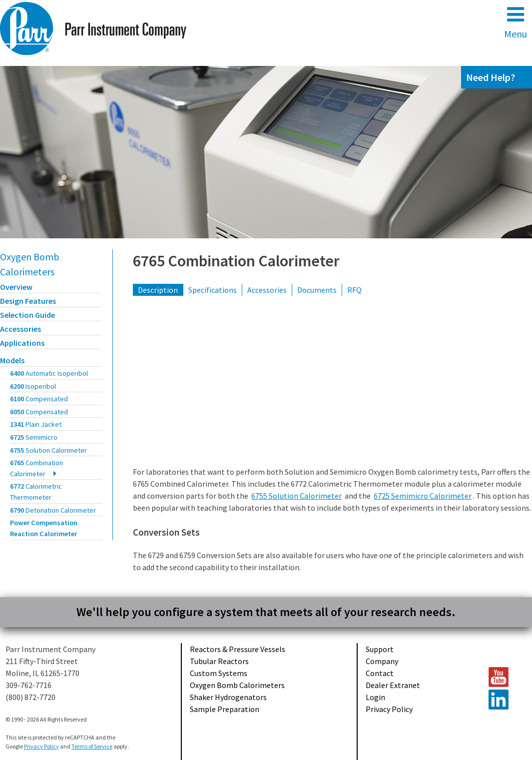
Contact (380, 673)
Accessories (20, 329)
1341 (36, 424)
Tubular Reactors (219, 661)
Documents (317, 290)
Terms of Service (92, 746)
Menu (516, 22)
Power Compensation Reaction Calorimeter (44, 528)
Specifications (213, 290)
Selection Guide (27, 315)
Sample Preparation (225, 709)
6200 (33, 386)
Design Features (28, 301)
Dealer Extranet (393, 685)
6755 (48, 450)
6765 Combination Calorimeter (236, 261)
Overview (16, 287)
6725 (34, 437)
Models (12, 360)
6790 (53, 510)
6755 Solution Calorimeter (296, 496)
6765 (36, 468)
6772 (36, 492)
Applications (22, 343)
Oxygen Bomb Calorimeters (237, 685)
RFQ (354, 290)
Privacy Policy (389, 709)
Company (382, 661)
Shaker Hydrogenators (228, 697)
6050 (39, 412)
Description (158, 290)
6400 (49, 373)
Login (375, 697)
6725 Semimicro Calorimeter (423, 496)
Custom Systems (219, 673)
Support (380, 649)
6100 (39, 399)
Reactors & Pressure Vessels (238, 649)
